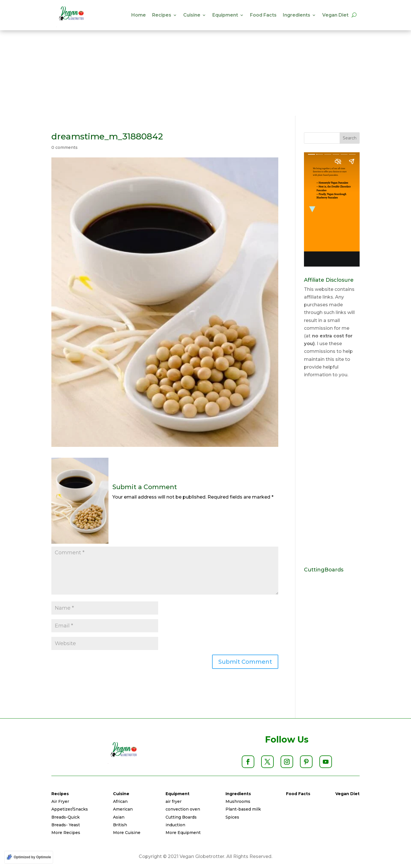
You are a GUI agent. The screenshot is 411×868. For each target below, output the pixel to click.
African (120, 801)
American (123, 809)
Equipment (225, 15)
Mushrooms (238, 801)
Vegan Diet (335, 15)
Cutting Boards (181, 817)
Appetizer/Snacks (70, 809)
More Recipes (66, 833)
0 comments (65, 147)
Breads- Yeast (66, 825)
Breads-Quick (66, 817)
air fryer (174, 801)
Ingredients (297, 15)
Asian (119, 817)
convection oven (183, 809)
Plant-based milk (243, 809)
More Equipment (183, 833)
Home (139, 15)
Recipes (162, 15)
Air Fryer (60, 801)
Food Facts (263, 15)
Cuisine (192, 15)
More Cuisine (127, 833)
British (120, 825)
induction (175, 825)
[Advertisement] (205, 73)
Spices (232, 817)
